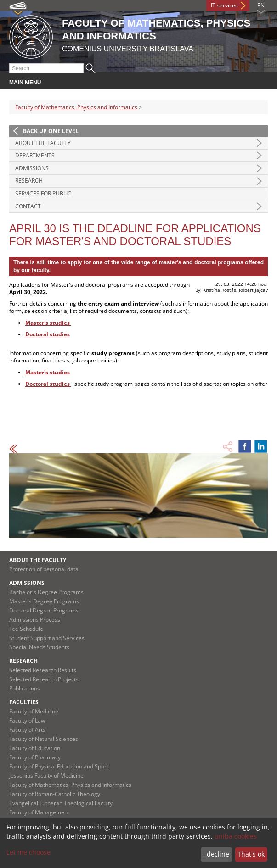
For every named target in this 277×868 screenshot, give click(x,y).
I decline (216, 854)
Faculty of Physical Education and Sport (59, 766)
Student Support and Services (47, 638)
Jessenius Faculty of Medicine (46, 776)
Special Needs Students (39, 647)
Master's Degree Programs (44, 601)
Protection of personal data (44, 569)
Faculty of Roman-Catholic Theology (55, 794)
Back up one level (51, 131)
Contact (28, 206)
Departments (35, 155)
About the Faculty (43, 143)
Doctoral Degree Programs (44, 610)
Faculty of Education (35, 748)
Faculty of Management (39, 812)
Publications (25, 688)
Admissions (32, 168)
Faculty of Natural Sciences (44, 739)
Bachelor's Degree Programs (46, 592)
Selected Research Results (43, 670)
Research (29, 181)
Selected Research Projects (44, 679)
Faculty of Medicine (34, 711)
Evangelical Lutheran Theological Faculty (61, 803)
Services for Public (43, 193)
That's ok (251, 854)
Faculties (24, 702)
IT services (224, 5)
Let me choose (28, 852)
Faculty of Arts (27, 730)
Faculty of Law (27, 721)
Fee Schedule (26, 629)
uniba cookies (236, 836)
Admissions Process (35, 620)
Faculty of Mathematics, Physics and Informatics (76, 107)
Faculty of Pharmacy (35, 757)
